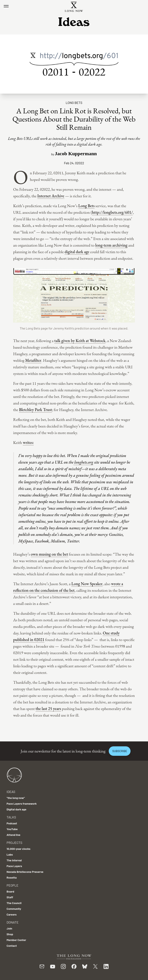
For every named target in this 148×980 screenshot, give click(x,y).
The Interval (14, 860)
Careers (12, 914)
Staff (10, 897)
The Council (14, 903)
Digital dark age (16, 809)
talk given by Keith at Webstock (80, 341)
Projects (14, 843)
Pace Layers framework (22, 804)
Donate (13, 922)
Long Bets (74, 103)
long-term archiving (111, 245)
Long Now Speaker (87, 584)
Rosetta (12, 877)
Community (14, 909)
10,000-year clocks (18, 849)
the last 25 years (48, 709)
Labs (10, 854)
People (12, 885)
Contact (12, 946)
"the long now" (16, 798)
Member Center (16, 940)
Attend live (13, 835)
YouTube (12, 829)
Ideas (11, 792)
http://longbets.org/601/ (112, 212)
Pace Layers (14, 866)
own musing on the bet (49, 554)
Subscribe (120, 751)
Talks (11, 817)
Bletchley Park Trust (35, 410)
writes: (28, 442)
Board (10, 891)
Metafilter (33, 360)
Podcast (12, 823)
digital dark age (77, 252)
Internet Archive (51, 196)
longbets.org (83, 462)
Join (9, 928)
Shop (10, 934)
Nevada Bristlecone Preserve (25, 872)
